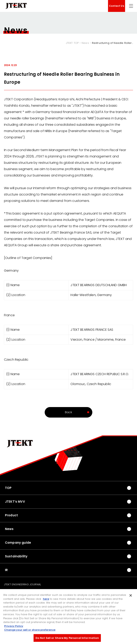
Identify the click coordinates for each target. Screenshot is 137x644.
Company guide (18, 543)
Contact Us (117, 6)
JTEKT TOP (72, 43)
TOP (8, 488)
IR (6, 570)
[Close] (131, 598)
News (85, 43)
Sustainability (16, 556)
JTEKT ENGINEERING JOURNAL (22, 585)
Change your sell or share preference (30, 632)
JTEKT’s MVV (15, 502)
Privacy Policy (14, 628)
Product (11, 515)
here (46, 601)
